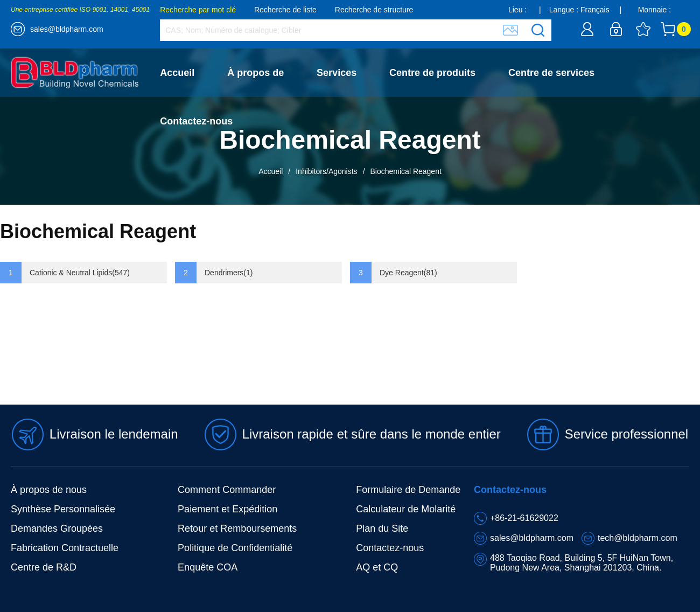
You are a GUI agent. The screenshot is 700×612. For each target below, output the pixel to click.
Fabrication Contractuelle (65, 548)
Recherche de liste (285, 10)
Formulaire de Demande (408, 490)
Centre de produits (432, 73)
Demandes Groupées (57, 528)
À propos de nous (49, 490)
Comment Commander (227, 490)
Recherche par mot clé (198, 10)
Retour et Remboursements (237, 528)
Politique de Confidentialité (235, 548)
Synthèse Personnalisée (63, 509)
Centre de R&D (44, 567)
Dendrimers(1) (229, 273)
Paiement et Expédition (227, 509)
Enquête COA (208, 567)
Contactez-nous (196, 121)
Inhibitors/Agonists (326, 171)
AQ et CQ (377, 567)
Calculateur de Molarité (406, 509)
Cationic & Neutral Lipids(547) (80, 273)
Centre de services (551, 73)
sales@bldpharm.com (67, 29)
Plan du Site (382, 528)
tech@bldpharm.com (638, 538)
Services (337, 73)
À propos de (255, 73)
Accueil (177, 73)
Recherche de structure (374, 10)
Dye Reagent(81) (408, 273)
